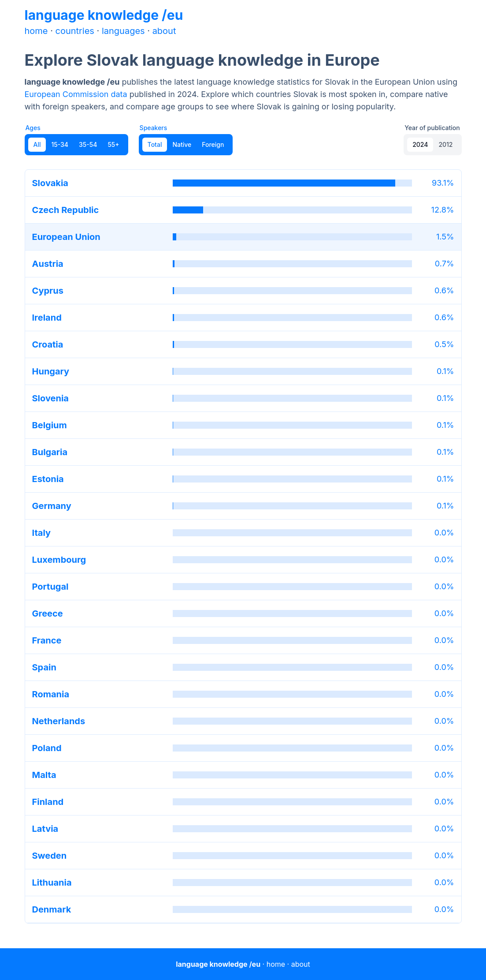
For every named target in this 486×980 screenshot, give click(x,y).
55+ (113, 144)
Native (182, 144)
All (37, 144)
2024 (420, 144)
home (36, 31)
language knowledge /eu (104, 15)
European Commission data (76, 94)
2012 (445, 144)
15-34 (60, 144)
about (164, 31)
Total (155, 144)
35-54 (88, 144)
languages (123, 31)
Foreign (213, 144)
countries (75, 31)
